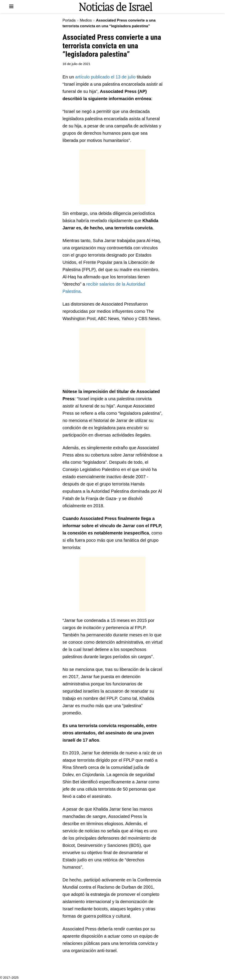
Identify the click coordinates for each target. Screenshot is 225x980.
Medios (86, 20)
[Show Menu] (11, 7)
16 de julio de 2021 (77, 64)
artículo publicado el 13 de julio (105, 77)
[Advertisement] (112, 177)
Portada (69, 20)
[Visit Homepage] (116, 7)
